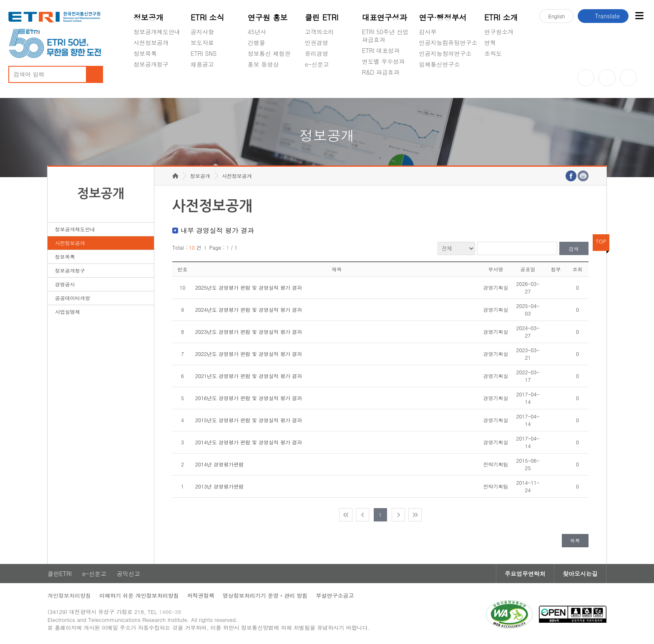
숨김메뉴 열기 (138, 74)
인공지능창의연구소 (445, 53)
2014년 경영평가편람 (219, 464)
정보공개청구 (151, 64)
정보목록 (145, 53)
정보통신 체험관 (269, 53)
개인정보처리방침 (69, 595)
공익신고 (317, 84)
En (556, 16)
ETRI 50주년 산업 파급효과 (385, 36)
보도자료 (202, 43)
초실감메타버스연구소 (448, 84)
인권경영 (317, 43)
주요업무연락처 (525, 574)
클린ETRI (60, 574)
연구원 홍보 (268, 17)
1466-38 (170, 612)
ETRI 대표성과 (381, 50)
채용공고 (202, 64)
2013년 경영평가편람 (219, 486)
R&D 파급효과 (381, 72)
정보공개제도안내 (157, 32)
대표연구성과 (385, 17)
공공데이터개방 (73, 298)
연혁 (490, 43)
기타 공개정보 (503, 73)
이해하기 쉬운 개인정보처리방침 (139, 595)
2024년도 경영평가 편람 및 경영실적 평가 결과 (249, 309)
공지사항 (202, 32)
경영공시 (145, 84)
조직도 (493, 53)
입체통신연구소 (440, 64)
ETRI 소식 (208, 17)
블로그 (607, 78)
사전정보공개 (151, 43)
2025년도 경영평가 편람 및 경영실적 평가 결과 (249, 287)
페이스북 (628, 78)
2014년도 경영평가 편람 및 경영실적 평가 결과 (249, 442)
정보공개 (148, 17)
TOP (601, 241)
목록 (575, 540)
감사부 (428, 32)
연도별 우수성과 (384, 61)
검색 (574, 249)
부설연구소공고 (335, 595)
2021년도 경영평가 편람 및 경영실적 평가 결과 (249, 376)
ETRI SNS (204, 53)
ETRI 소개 (501, 17)
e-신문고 (317, 64)
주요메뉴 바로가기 (0, 0)
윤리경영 (317, 53)
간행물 (257, 43)
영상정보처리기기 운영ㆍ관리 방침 (265, 595)
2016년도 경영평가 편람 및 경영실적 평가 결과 (249, 398)
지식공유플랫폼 (382, 92)
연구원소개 (499, 32)
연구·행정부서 (443, 17)
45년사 (257, 32)
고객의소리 (319, 32)
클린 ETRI (322, 17)
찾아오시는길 (580, 574)
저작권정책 (201, 595)
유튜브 (586, 78)
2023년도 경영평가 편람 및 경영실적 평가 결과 (249, 332)
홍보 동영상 (263, 64)
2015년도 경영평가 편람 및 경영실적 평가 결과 (249, 420)
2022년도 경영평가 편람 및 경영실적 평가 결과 (249, 354)
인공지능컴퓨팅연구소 (448, 43)
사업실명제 (68, 312)
